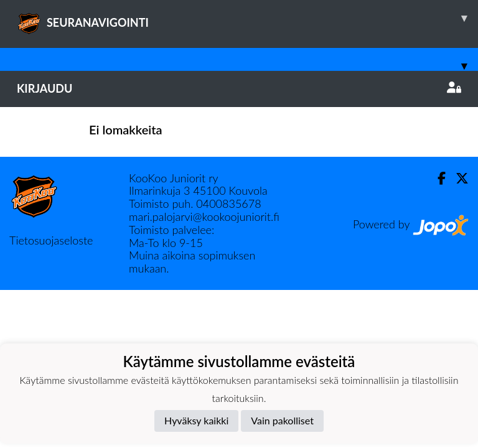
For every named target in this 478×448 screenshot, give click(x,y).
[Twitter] (457, 178)
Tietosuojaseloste (51, 240)
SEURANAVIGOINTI (247, 18)
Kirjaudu (239, 88)
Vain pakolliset (282, 420)
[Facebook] (437, 178)
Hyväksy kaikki (196, 420)
